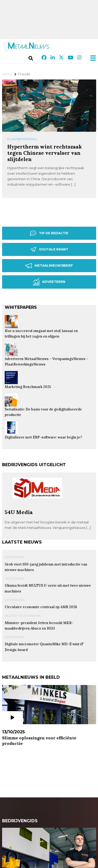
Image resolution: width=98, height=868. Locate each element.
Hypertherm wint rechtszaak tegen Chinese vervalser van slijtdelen (45, 153)
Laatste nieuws (22, 542)
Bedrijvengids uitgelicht (34, 465)
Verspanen (14, 557)
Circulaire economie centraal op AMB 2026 (41, 607)
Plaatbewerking (22, 139)
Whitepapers (21, 307)
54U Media (19, 512)
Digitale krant (49, 249)
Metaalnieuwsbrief (49, 266)
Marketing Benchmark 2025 (28, 387)
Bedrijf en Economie (23, 616)
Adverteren (49, 282)
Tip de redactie (49, 233)
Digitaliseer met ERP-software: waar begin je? (43, 437)
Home (7, 74)
